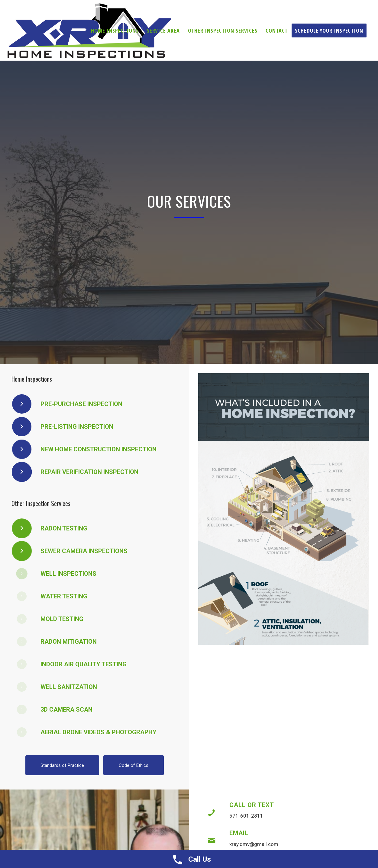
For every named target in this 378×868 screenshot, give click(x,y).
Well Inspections (68, 574)
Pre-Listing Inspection (77, 427)
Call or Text (252, 805)
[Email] (212, 841)
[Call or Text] (212, 813)
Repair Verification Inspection (89, 472)
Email (239, 833)
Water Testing (64, 596)
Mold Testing (62, 619)
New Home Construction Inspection (99, 449)
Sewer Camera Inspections (84, 551)
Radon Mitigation (69, 642)
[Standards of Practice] (62, 765)
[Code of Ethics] (134, 765)
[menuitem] (115, 30)
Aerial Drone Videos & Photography (99, 732)
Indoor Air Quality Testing (84, 664)
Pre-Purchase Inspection (81, 404)
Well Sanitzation (69, 687)
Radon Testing (64, 528)
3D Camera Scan (66, 709)
